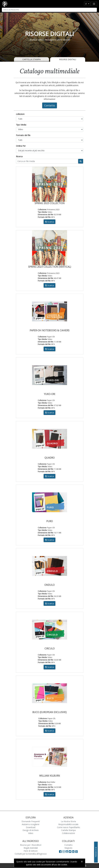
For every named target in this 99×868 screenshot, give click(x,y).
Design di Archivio (31, 830)
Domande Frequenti (31, 821)
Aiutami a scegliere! (31, 824)
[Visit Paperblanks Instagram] (64, 851)
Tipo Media (21, 125)
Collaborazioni (68, 833)
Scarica (50, 222)
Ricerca (19, 156)
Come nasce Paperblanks (68, 827)
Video (31, 833)
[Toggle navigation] (94, 4)
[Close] (82, 862)
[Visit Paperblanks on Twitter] (70, 851)
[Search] (49, 10)
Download (31, 827)
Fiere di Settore (31, 851)
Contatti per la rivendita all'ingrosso (31, 854)
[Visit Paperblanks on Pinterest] (76, 851)
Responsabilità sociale (68, 824)
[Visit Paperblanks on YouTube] (67, 851)
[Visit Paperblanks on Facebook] (60, 851)
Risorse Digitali (68, 59)
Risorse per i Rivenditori (31, 845)
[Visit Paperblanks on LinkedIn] (74, 851)
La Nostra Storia (68, 821)
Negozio (68, 848)
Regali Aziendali (31, 848)
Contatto (50, 105)
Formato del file (23, 135)
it (86, 4)
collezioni (20, 114)
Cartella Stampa (32, 59)
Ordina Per (21, 146)
